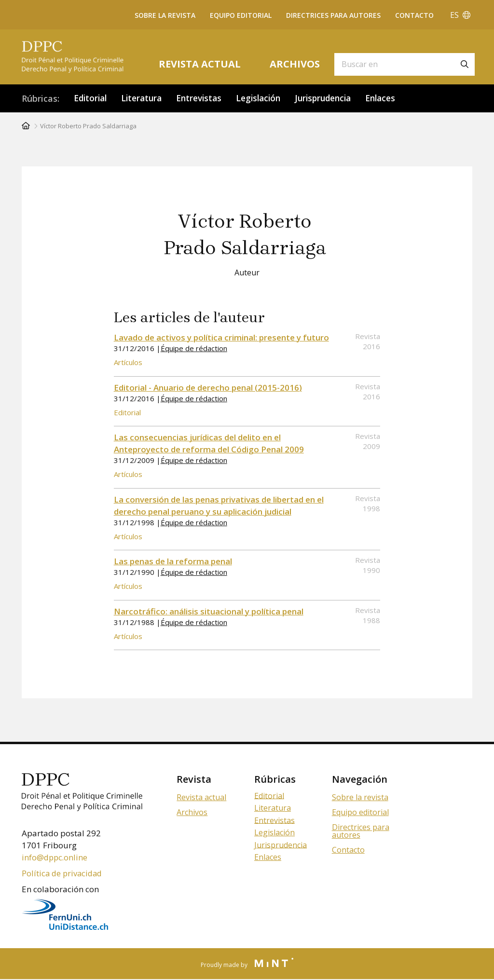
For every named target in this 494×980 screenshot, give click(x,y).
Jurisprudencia (336, 98)
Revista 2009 (368, 442)
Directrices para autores (333, 15)
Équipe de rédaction (194, 349)
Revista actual (200, 64)
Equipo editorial (241, 15)
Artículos (128, 363)
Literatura (145, 98)
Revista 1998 (368, 503)
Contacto (414, 15)
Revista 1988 (368, 615)
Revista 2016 (368, 342)
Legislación (268, 98)
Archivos (295, 64)
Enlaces (397, 98)
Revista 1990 (368, 565)
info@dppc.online (55, 858)
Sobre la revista (165, 15)
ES (460, 15)
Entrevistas (206, 98)
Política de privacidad (63, 874)
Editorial (92, 98)
